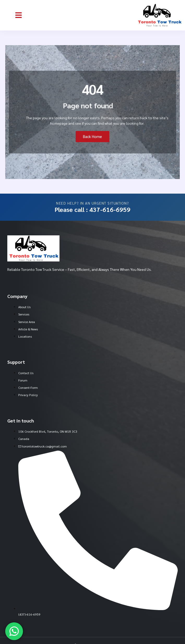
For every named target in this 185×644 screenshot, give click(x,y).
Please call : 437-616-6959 (92, 209)
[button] (19, 15)
